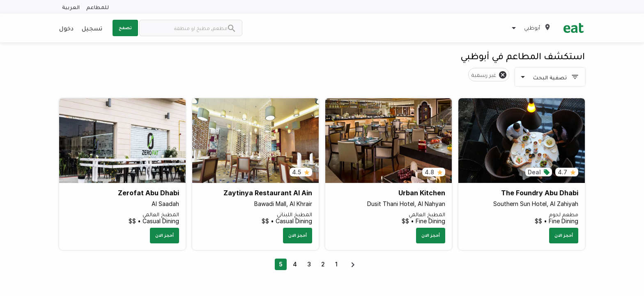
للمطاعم (98, 7)
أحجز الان (564, 235)
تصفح (125, 28)
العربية (71, 7)
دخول (66, 28)
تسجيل (92, 28)
